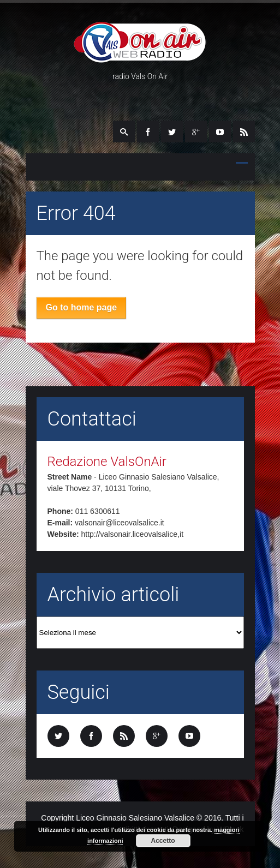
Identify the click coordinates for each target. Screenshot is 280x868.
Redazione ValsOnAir (107, 462)
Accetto (163, 841)
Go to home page (82, 307)
